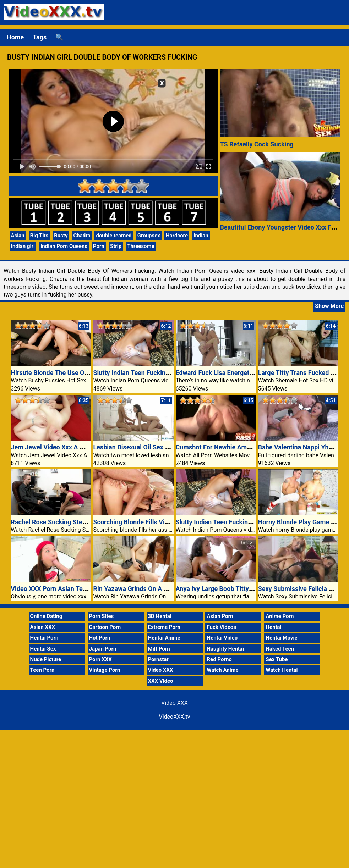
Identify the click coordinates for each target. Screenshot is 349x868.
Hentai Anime (164, 638)
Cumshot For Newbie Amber (216, 447)
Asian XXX (43, 627)
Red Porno (219, 659)
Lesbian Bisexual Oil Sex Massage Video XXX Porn (165, 447)
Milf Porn (159, 649)
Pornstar (158, 659)
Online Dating (46, 616)
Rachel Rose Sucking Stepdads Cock (63, 522)
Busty (61, 236)
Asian (18, 236)
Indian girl (23, 246)
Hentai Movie (281, 638)
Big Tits (39, 236)
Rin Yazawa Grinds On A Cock (135, 589)
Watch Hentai (282, 670)
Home (15, 37)
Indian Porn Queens (64, 246)
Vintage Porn (105, 670)
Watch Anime (222, 670)
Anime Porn (280, 616)
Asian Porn (220, 616)
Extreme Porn (164, 627)
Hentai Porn (44, 638)
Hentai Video (222, 638)
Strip (116, 246)
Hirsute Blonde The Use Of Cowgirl (60, 373)
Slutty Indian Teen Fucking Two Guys (146, 373)
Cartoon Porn (105, 627)
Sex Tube (277, 659)
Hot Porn (100, 638)
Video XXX (161, 670)
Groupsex (149, 236)
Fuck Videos (221, 627)
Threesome (141, 246)
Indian (201, 236)
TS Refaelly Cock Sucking (257, 144)
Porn (99, 246)
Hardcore (177, 236)
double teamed (114, 236)
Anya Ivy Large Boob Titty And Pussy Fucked (239, 589)
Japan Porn (103, 649)
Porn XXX (100, 659)
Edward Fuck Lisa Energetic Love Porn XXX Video (246, 373)
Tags (40, 37)
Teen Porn (42, 670)
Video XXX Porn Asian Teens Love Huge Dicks (77, 589)
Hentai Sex (43, 649)
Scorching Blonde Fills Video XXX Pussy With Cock (166, 522)
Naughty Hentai (225, 649)
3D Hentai (160, 616)
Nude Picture (46, 659)
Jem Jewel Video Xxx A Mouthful (58, 447)
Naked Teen (280, 649)
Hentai (273, 627)
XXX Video (161, 681)
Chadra (82, 236)
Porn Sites (102, 616)
